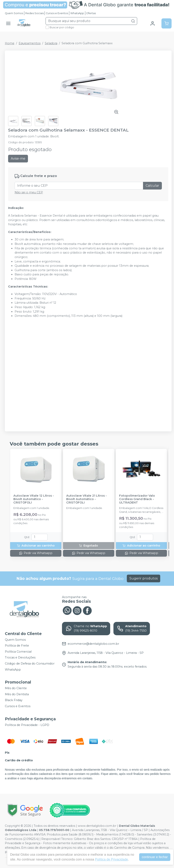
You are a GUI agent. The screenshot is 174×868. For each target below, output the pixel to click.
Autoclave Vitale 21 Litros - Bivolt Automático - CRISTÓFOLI (86, 499)
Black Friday (14, 700)
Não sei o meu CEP (29, 192)
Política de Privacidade (112, 859)
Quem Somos (14, 13)
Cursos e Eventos (57, 13)
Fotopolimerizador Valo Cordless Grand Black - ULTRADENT (137, 499)
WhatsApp (77, 13)
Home (10, 43)
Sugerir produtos (144, 578)
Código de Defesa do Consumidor (30, 664)
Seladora (51, 43)
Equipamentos (30, 43)
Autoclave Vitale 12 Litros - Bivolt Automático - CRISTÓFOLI (34, 499)
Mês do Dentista (17, 694)
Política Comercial (18, 652)
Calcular (152, 186)
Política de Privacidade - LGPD (27, 725)
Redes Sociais (35, 13)
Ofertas (91, 13)
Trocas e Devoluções (20, 658)
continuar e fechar (155, 857)
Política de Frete (17, 646)
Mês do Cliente (16, 688)
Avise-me (18, 159)
